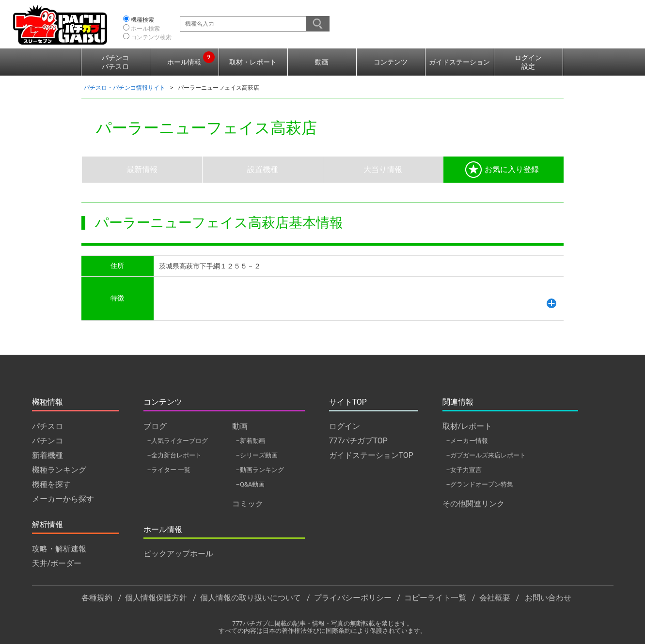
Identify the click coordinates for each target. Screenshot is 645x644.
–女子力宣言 (464, 470)
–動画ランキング (260, 470)
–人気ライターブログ (178, 441)
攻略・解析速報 (59, 549)
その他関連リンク (473, 504)
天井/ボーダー (57, 563)
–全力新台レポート (174, 455)
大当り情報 (383, 169)
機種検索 (142, 20)
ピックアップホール (178, 554)
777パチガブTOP (358, 441)
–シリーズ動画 (257, 455)
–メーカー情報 (467, 441)
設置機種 (263, 169)
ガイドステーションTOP (371, 455)
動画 (322, 62)
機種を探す (51, 484)
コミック (248, 504)
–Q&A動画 (251, 484)
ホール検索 (145, 29)
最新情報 (142, 169)
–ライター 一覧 (169, 470)
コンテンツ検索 (151, 37)
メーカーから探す (63, 499)
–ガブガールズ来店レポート (486, 455)
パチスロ (47, 426)
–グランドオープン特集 (480, 484)
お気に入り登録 (502, 170)
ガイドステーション (459, 62)
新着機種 (47, 455)
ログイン (345, 426)
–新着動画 (251, 441)
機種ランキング (59, 470)
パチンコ (47, 441)
